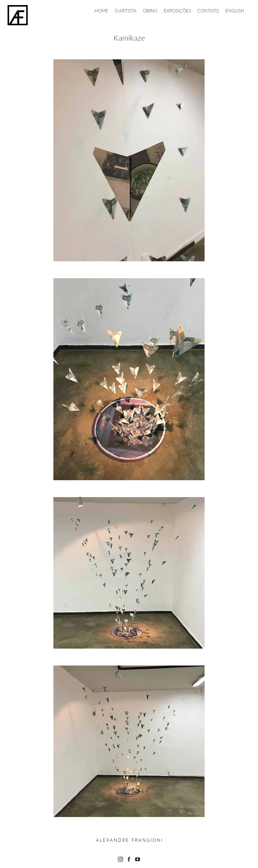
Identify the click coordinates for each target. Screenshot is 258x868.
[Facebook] (129, 859)
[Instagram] (120, 859)
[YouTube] (138, 859)
